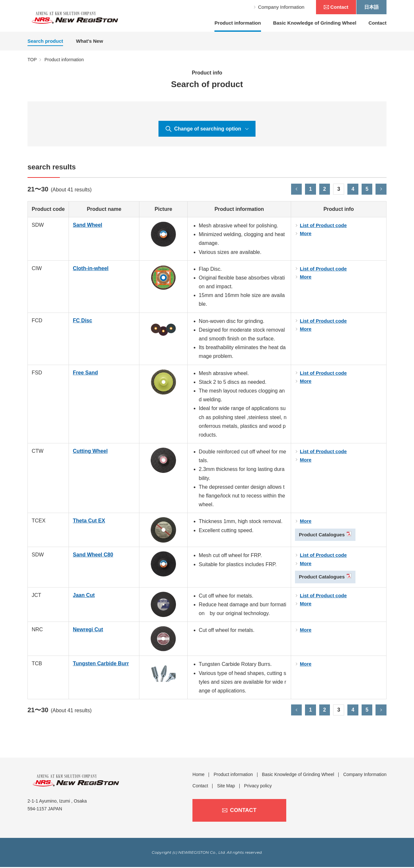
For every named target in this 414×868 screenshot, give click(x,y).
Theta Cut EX (89, 522)
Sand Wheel (87, 226)
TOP (32, 60)
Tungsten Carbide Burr (101, 664)
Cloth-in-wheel (91, 269)
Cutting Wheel (90, 452)
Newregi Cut (88, 630)
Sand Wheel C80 (93, 556)
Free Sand (85, 373)
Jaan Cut (84, 596)
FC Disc (82, 321)
